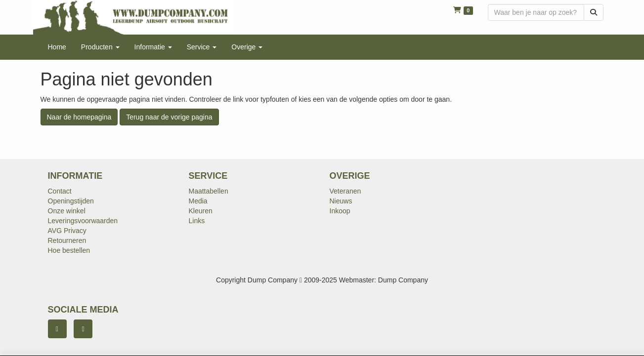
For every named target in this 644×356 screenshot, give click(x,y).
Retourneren (67, 240)
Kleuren (201, 211)
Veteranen (345, 191)
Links (197, 221)
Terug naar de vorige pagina (169, 117)
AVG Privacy (67, 231)
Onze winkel (67, 211)
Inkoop (340, 211)
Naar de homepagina (79, 117)
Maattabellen (209, 191)
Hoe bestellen (69, 250)
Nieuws (341, 201)
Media (198, 201)
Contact (60, 191)
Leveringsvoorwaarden (83, 221)
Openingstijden (71, 201)
